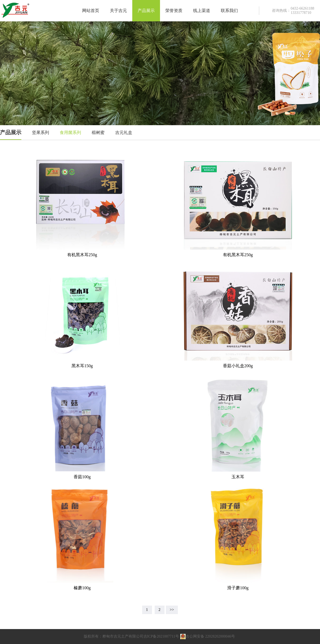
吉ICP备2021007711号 (161, 636)
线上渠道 (202, 11)
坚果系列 (41, 133)
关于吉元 (118, 11)
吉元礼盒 (124, 133)
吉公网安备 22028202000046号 (208, 637)
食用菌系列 (70, 133)
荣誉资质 (174, 11)
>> (172, 610)
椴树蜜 (98, 133)
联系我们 (229, 11)
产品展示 (146, 11)
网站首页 (91, 11)
